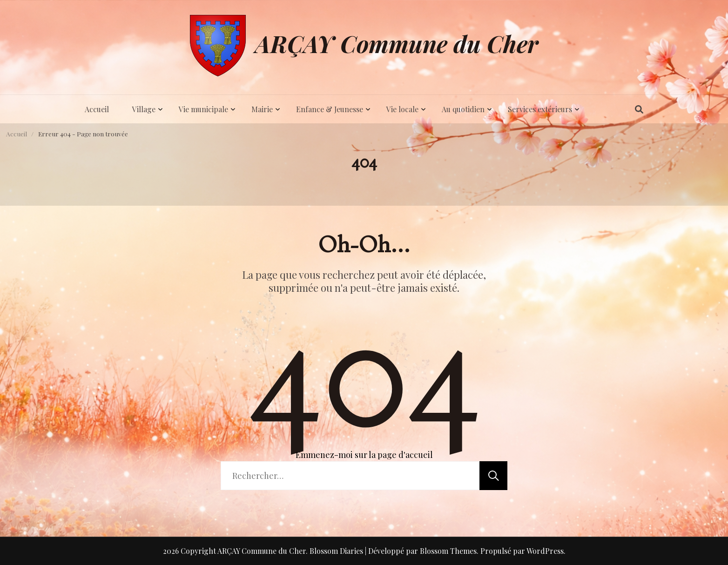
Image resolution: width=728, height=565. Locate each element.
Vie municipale (203, 109)
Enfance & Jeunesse (330, 109)
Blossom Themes (448, 551)
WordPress (545, 551)
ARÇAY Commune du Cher (397, 44)
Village (144, 109)
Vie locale (402, 109)
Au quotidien (463, 109)
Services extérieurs (540, 109)
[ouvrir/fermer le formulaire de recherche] (639, 109)
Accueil (97, 109)
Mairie (262, 109)
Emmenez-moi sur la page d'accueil (364, 455)
